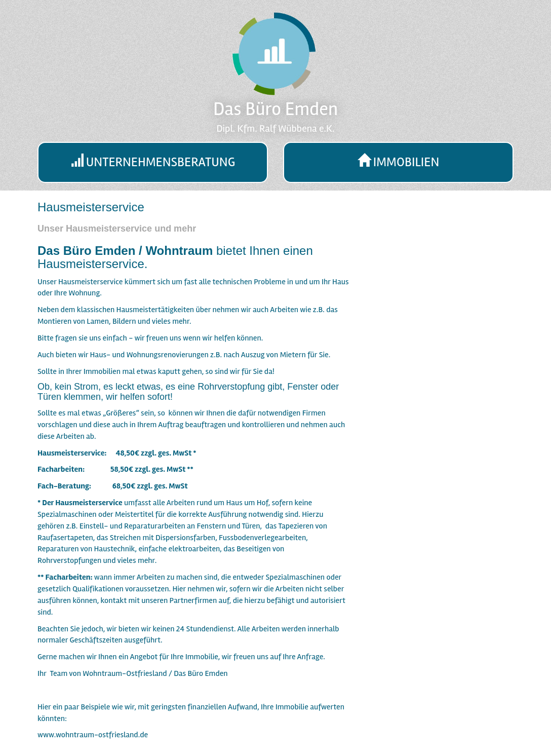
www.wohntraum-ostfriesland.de (93, 735)
